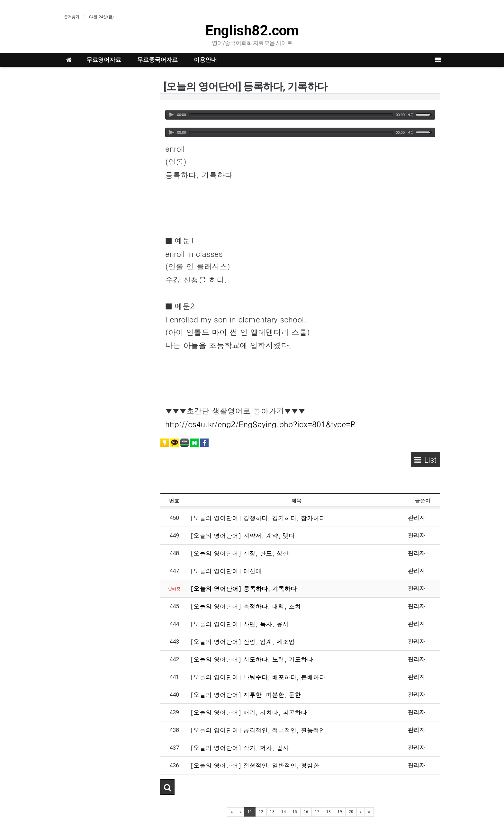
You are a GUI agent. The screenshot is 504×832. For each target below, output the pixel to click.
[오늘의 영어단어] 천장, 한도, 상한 (239, 553)
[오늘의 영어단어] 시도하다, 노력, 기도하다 (252, 659)
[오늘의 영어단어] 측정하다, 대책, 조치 (246, 606)
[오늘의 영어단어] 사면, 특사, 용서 (239, 624)
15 (295, 812)
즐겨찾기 (72, 17)
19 (340, 812)
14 (283, 812)
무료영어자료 (104, 60)
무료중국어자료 (157, 60)
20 (351, 812)
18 (328, 812)
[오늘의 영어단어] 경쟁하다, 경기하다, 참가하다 (258, 518)
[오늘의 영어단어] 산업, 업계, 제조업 (243, 642)
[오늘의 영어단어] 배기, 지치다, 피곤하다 (249, 712)
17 (317, 812)
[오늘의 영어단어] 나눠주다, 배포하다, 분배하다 (258, 677)
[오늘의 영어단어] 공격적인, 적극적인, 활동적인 (258, 730)
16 (306, 812)
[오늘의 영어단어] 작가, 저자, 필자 (239, 748)
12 (261, 812)
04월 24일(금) (101, 17)
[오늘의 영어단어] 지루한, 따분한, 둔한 (246, 695)
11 (250, 812)
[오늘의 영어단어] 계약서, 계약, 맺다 (243, 535)
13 (272, 812)
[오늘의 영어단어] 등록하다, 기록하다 (243, 588)
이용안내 (205, 60)
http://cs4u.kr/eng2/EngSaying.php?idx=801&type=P (260, 424)
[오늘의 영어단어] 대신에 (226, 571)
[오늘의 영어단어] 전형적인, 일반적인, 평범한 (255, 765)
